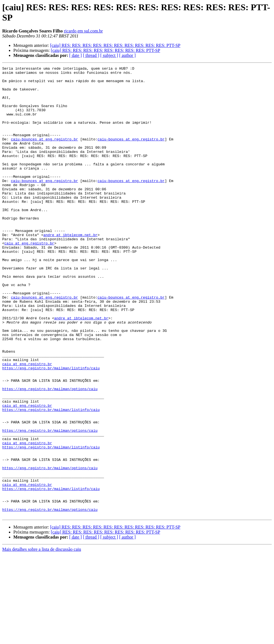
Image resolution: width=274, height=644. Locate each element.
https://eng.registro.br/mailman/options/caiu (50, 454)
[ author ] (127, 55)
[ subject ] (109, 55)
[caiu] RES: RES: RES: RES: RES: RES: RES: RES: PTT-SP (105, 50)
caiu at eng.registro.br (29, 279)
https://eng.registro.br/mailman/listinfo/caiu (51, 429)
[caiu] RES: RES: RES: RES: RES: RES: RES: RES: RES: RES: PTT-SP (115, 45)
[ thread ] (91, 55)
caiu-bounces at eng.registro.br (44, 154)
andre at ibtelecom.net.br (70, 269)
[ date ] (75, 55)
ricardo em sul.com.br (83, 31)
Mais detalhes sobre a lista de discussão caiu (42, 639)
